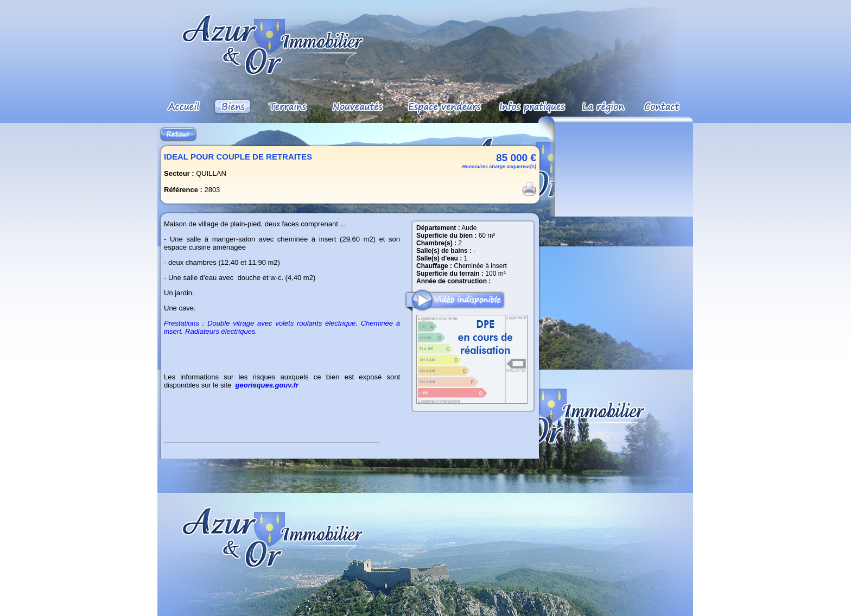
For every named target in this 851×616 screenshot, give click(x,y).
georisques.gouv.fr (267, 385)
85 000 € (516, 158)
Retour (178, 134)
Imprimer (529, 189)
